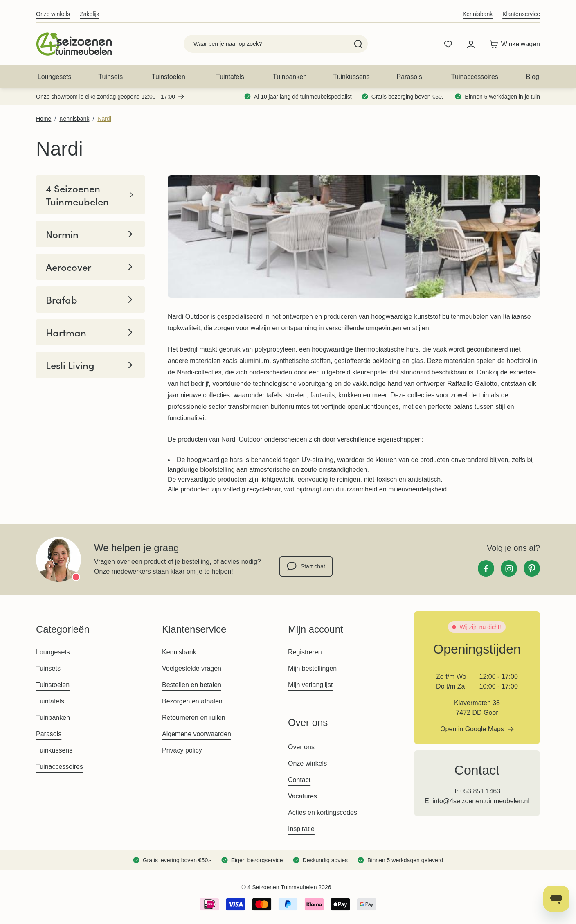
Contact (299, 780)
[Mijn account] (471, 44)
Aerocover (90, 267)
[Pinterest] (532, 568)
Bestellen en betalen (192, 685)
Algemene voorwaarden (197, 734)
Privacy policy (182, 750)
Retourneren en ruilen (194, 718)
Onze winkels (53, 14)
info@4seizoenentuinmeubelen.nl (481, 801)
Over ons (301, 747)
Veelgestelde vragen (192, 668)
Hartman (90, 332)
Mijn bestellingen (312, 668)
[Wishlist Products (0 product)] (448, 44)
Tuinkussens (351, 77)
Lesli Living (90, 365)
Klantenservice (521, 14)
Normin (90, 234)
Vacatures (303, 796)
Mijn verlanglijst (310, 685)
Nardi (104, 119)
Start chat (306, 566)
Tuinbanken (290, 77)
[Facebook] (486, 568)
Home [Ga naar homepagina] (44, 119)
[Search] (358, 44)
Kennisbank (478, 14)
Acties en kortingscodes (323, 812)
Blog (533, 77)
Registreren (305, 652)
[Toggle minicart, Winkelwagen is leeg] (513, 44)
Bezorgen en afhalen (192, 701)
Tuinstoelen (169, 77)
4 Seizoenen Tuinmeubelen (90, 195)
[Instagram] (509, 568)
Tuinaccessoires (475, 77)
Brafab (90, 300)
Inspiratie (301, 829)
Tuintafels (230, 77)
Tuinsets (110, 77)
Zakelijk (89, 14)
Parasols (409, 77)
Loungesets (55, 77)
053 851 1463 (480, 791)
